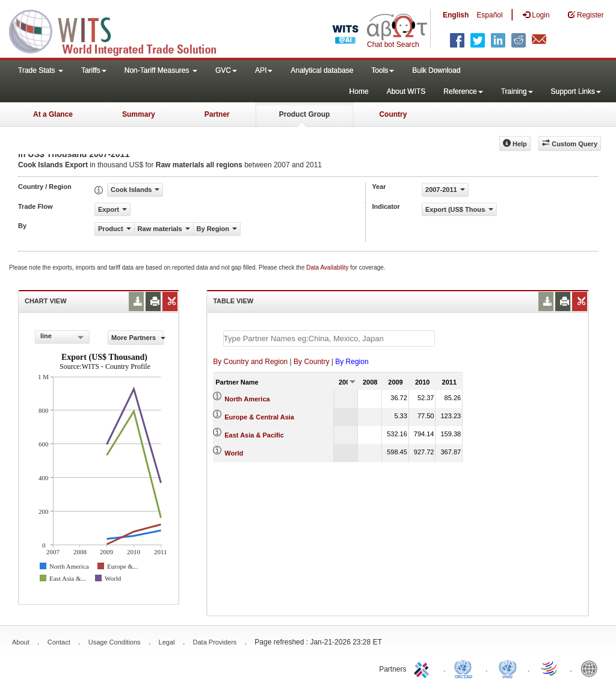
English (456, 15)
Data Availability (328, 267)
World (234, 453)
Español (489, 15)
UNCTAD (466, 668)
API (264, 70)
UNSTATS (508, 668)
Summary (139, 114)
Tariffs (94, 70)
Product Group (305, 114)
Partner (217, 114)
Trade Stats (41, 70)
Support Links (576, 91)
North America (247, 399)
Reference (463, 91)
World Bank (592, 668)
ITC (423, 668)
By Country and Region (250, 362)
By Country (311, 362)
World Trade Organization (550, 668)
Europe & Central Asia (259, 417)
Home (359, 91)
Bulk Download (436, 70)
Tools (383, 70)
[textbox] (329, 338)
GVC (226, 70)
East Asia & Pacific (254, 435)
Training (517, 91)
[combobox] (62, 337)
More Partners (137, 338)
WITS (120, 30)
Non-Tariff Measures (161, 70)
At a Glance (53, 114)
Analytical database (322, 70)
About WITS (406, 91)
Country (393, 114)
